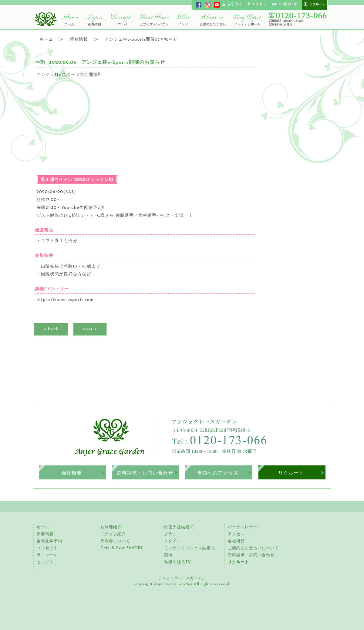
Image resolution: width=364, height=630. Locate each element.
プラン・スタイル (184, 20)
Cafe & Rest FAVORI (121, 548)
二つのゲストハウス (154, 20)
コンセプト (121, 20)
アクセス (236, 534)
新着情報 (45, 534)
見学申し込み (232, 5)
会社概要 (72, 473)
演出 (168, 555)
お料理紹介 (111, 527)
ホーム (70, 20)
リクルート (291, 473)
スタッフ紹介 (113, 534)
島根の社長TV (178, 562)
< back (51, 329)
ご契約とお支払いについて (253, 548)
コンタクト (285, 5)
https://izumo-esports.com (65, 300)
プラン (170, 534)
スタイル (173, 541)
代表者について (115, 541)
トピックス (94, 20)
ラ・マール (47, 555)
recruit (313, 5)
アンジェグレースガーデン (45, 19)
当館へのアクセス (218, 473)
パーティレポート (246, 20)
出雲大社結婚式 (179, 527)
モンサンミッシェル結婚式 (190, 548)
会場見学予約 (49, 541)
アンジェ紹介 (212, 20)
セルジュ (45, 562)
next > (90, 329)
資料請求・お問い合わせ (145, 473)
